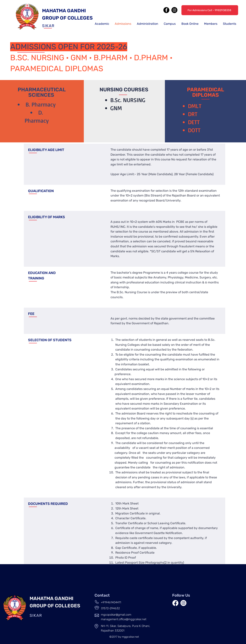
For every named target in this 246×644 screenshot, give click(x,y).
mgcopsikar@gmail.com (116, 615)
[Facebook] (166, 10)
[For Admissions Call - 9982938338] (210, 10)
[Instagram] (174, 10)
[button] (102, 24)
